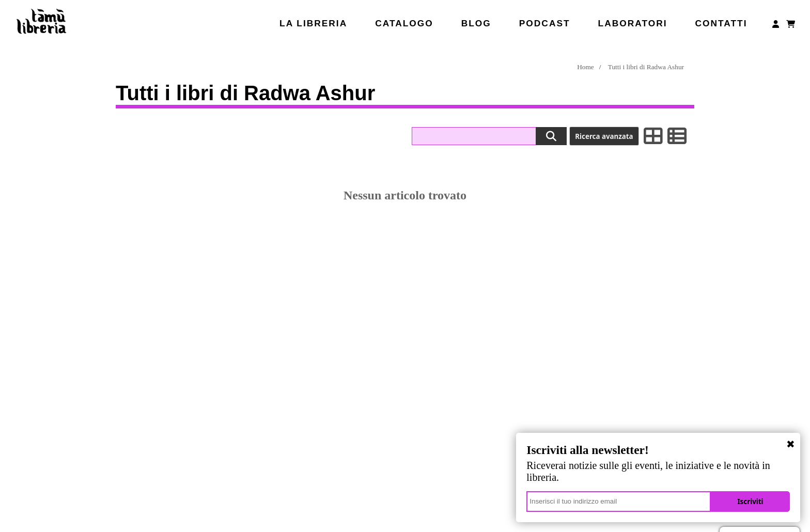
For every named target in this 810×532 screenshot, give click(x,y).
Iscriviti (754, 502)
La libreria (313, 23)
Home (586, 67)
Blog (476, 23)
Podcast (545, 23)
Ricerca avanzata (604, 136)
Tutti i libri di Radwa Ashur (646, 67)
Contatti (721, 23)
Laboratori (633, 23)
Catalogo (404, 23)
